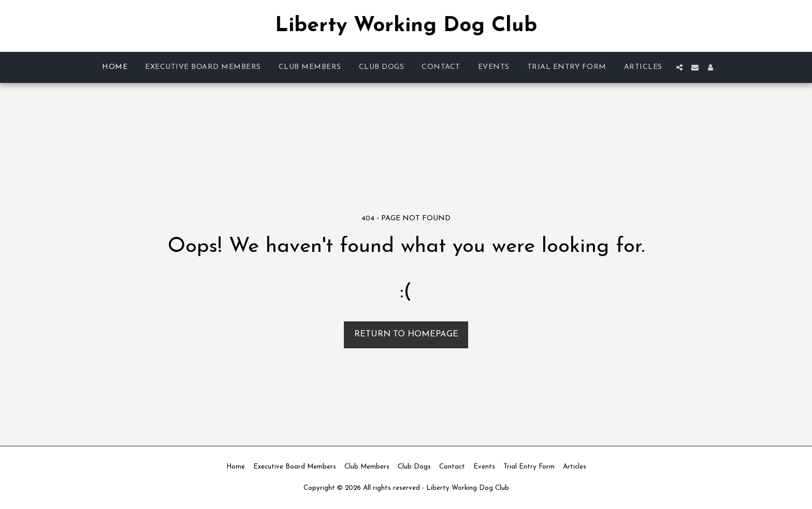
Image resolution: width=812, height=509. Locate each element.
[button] (679, 67)
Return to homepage (406, 334)
